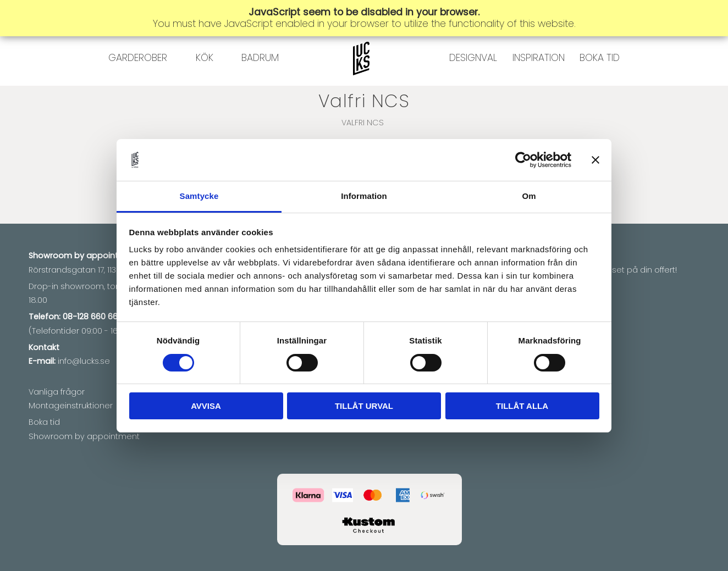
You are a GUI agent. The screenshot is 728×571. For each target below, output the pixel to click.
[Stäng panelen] (595, 160)
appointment (113, 256)
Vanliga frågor (57, 392)
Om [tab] (529, 196)
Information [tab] (364, 196)
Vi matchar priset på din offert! (617, 270)
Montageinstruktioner (71, 406)
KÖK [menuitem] (205, 80)
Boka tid (44, 422)
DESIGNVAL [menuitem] (473, 80)
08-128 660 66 (90, 317)
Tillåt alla (522, 406)
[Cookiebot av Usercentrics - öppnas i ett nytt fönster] (523, 160)
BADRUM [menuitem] (260, 80)
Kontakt (44, 347)
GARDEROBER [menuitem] (138, 80)
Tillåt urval (364, 406)
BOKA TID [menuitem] (600, 80)
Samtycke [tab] (199, 196)
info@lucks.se (84, 361)
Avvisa (206, 406)
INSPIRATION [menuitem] (539, 80)
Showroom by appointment (84, 436)
